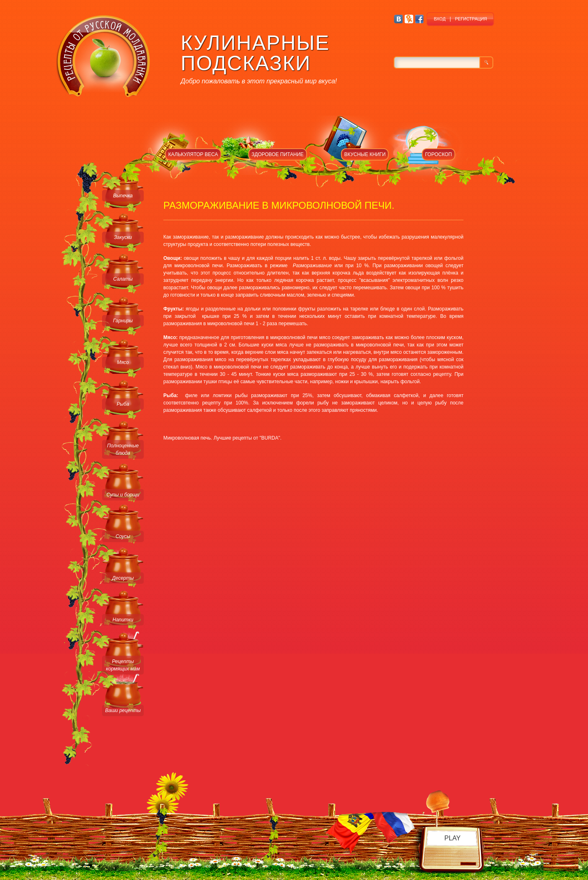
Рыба (123, 404)
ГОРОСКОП (439, 154)
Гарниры (123, 321)
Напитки (123, 620)
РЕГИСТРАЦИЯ (471, 19)
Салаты (123, 279)
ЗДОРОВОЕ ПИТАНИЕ (278, 154)
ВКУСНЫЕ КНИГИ (365, 154)
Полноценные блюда (123, 449)
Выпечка (123, 196)
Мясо (123, 362)
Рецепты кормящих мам (123, 665)
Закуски (123, 237)
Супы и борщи (123, 495)
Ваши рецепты (123, 710)
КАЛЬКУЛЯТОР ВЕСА (193, 154)
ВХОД (440, 19)
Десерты (123, 578)
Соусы (123, 536)
